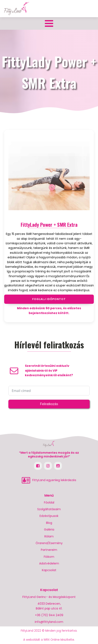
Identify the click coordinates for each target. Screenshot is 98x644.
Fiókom (49, 557)
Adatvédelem (49, 563)
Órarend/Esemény (49, 543)
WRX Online (52, 640)
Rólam (49, 536)
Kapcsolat (49, 570)
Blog (49, 523)
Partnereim (49, 550)
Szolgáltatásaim (49, 509)
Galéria (49, 529)
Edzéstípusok (49, 516)
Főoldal (49, 502)
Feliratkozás (49, 404)
